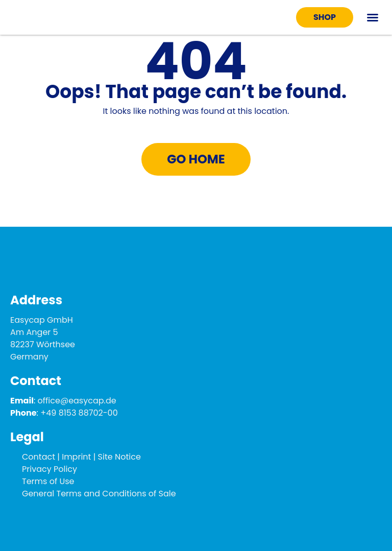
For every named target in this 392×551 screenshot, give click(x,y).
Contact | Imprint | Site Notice (81, 457)
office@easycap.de (77, 401)
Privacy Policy (50, 469)
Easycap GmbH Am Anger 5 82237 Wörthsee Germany (43, 338)
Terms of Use (48, 481)
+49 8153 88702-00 (79, 413)
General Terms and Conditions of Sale (99, 494)
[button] (373, 17)
